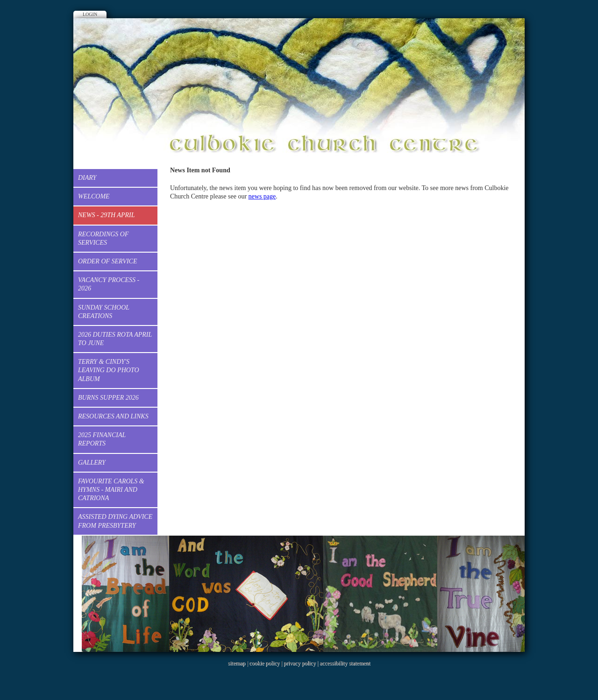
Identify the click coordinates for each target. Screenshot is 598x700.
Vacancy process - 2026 (109, 284)
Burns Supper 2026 (108, 398)
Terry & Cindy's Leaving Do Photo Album (109, 370)
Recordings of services (103, 238)
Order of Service (108, 261)
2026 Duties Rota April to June (115, 339)
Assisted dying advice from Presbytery (115, 521)
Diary (87, 178)
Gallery (92, 463)
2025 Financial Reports (102, 439)
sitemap (237, 663)
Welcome (94, 196)
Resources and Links (113, 416)
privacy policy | (302, 663)
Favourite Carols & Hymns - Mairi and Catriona (111, 490)
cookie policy (264, 663)
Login (90, 14)
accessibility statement (345, 663)
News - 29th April (106, 215)
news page (262, 196)
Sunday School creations (104, 312)
